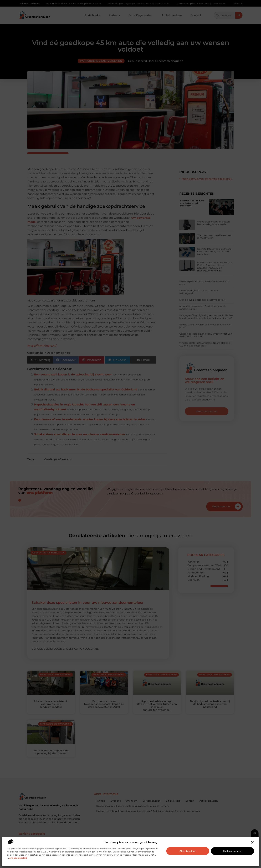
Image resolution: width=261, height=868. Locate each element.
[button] (252, 842)
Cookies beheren (233, 851)
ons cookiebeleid (18, 858)
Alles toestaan (188, 851)
